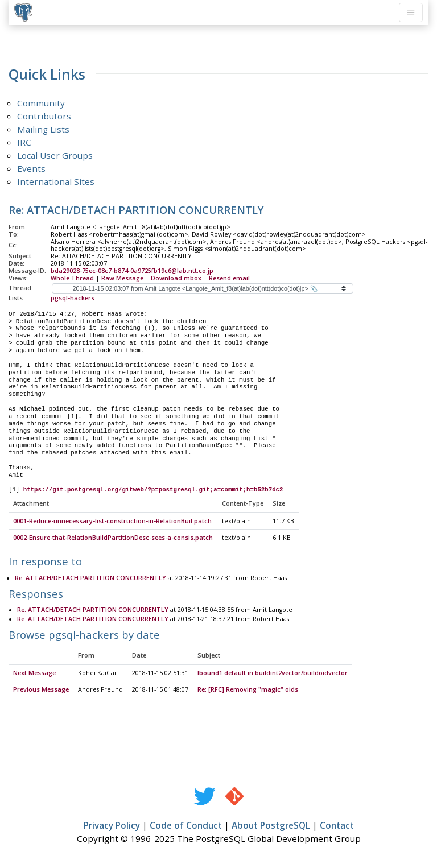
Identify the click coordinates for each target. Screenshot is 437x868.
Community (41, 103)
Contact (337, 826)
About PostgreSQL (271, 826)
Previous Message (41, 690)
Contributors (44, 116)
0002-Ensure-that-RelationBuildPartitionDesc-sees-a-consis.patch (113, 538)
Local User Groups (55, 155)
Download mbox (176, 278)
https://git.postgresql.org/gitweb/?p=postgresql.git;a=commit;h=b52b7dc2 (153, 490)
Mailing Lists (43, 129)
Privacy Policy (112, 826)
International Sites (56, 181)
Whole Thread (72, 278)
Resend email (229, 278)
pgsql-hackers (73, 298)
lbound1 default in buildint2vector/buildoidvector (273, 673)
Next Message (34, 673)
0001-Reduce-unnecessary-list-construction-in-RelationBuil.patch (112, 522)
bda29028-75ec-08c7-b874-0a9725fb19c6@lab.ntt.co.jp (132, 271)
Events (31, 168)
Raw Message (122, 278)
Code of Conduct (186, 826)
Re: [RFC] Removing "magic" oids (248, 690)
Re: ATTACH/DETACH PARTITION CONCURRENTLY (90, 578)
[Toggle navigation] (411, 13)
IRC (24, 142)
